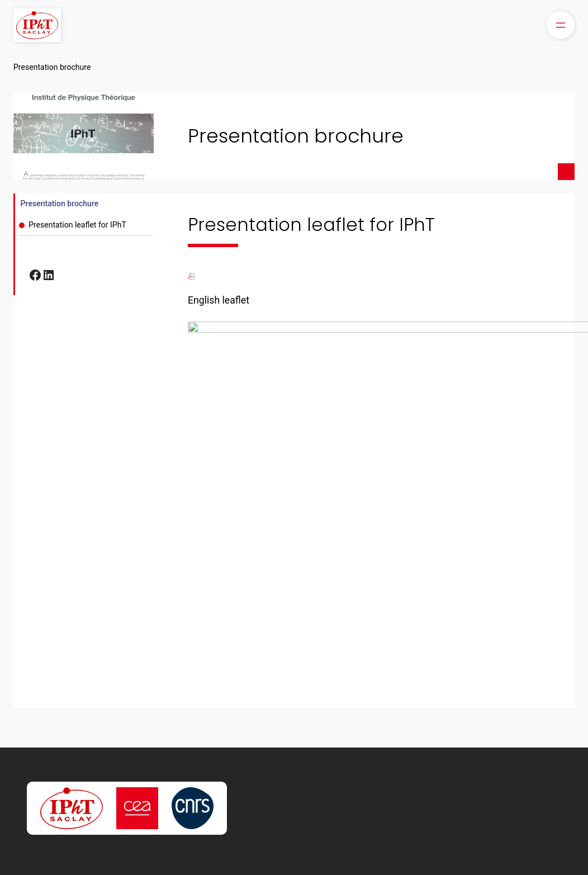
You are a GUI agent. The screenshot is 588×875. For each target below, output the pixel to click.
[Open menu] (561, 25)
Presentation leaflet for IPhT (77, 225)
